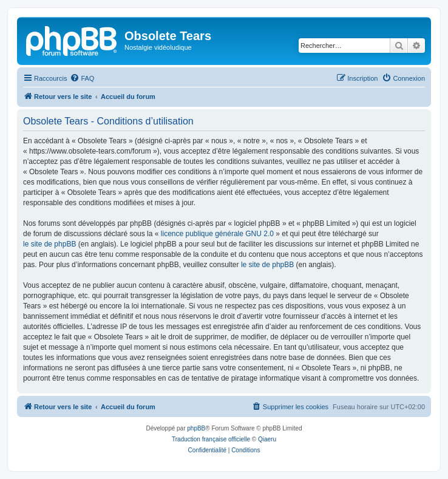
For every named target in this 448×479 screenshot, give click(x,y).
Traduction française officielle (211, 439)
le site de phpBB (49, 244)
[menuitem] (82, 78)
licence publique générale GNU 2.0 (217, 234)
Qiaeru (267, 439)
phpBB (196, 428)
